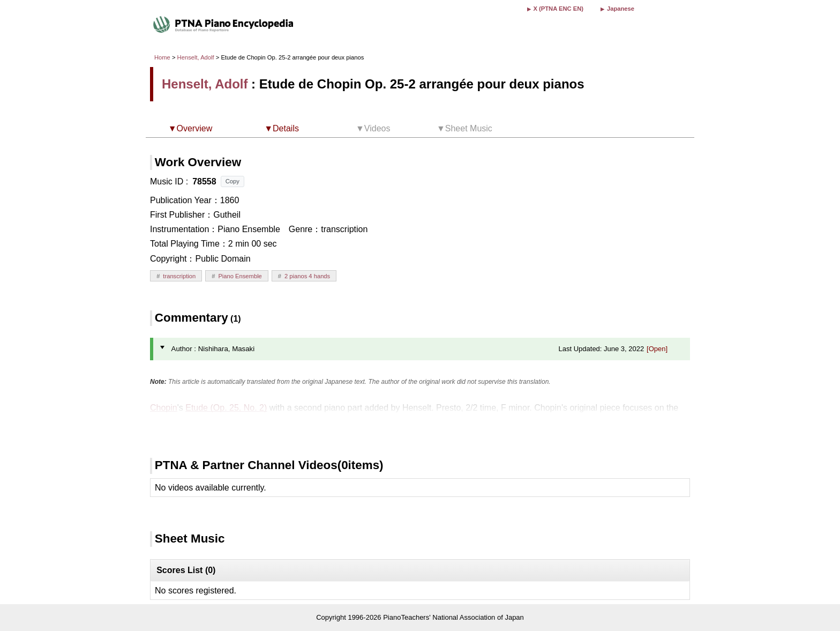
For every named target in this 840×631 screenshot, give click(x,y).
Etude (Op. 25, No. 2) (226, 408)
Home (162, 57)
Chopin (164, 408)
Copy (232, 181)
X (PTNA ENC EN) (558, 9)
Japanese (621, 9)
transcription (179, 276)
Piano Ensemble (240, 276)
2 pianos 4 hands (307, 276)
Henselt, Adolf (196, 57)
